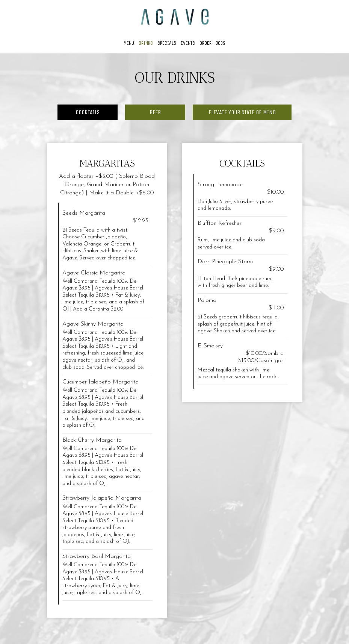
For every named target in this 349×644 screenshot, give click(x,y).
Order (205, 43)
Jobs (221, 43)
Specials (167, 43)
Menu (129, 43)
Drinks (146, 43)
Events (188, 43)
